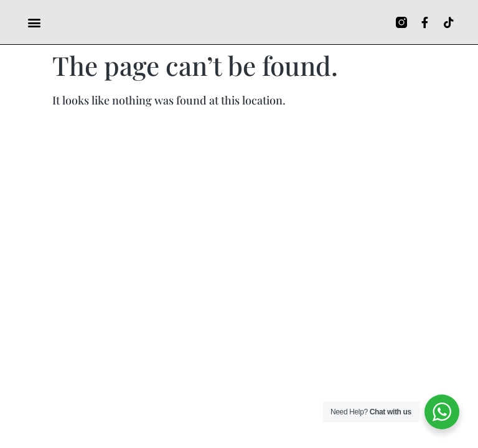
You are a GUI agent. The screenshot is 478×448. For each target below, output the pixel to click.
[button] (34, 22)
